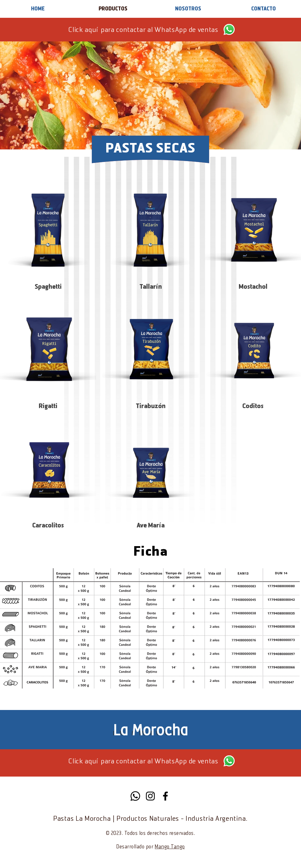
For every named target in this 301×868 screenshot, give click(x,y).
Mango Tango (170, 847)
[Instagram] (150, 796)
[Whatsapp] (135, 796)
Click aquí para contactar (107, 30)
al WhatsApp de (171, 30)
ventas (207, 30)
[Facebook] (165, 796)
